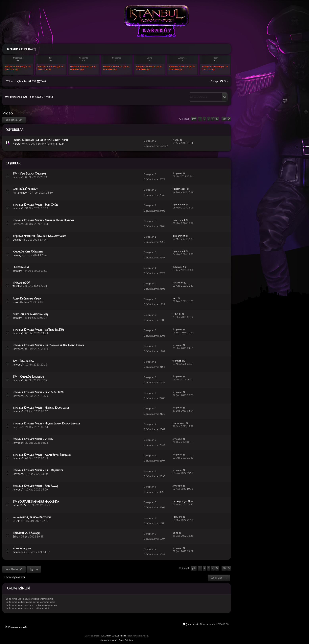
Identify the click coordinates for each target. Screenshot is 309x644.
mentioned (19, 552)
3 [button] (209, 119)
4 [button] (213, 119)
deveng (17, 240)
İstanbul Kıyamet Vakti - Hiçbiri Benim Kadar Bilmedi (46, 423)
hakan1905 (19, 505)
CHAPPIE (18, 521)
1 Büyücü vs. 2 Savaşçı (26, 533)
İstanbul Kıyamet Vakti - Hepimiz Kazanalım (41, 408)
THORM (17, 271)
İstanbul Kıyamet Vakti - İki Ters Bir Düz (38, 330)
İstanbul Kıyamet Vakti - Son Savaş (35, 486)
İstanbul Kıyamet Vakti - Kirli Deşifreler (38, 470)
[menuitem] (32, 81)
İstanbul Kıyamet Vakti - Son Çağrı (35, 205)
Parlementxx (20, 193)
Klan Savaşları (22, 548)
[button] (194, 119)
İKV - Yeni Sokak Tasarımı (29, 174)
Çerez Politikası (126, 640)
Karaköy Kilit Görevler (28, 251)
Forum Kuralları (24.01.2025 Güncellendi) (40, 140)
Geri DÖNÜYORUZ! (25, 189)
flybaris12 (178, 267)
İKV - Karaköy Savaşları (28, 377)
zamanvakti (179, 423)
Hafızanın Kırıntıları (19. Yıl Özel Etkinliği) (18, 68)
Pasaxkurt (178, 283)
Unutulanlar (21, 267)
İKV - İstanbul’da (23, 361)
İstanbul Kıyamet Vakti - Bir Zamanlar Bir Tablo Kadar (48, 345)
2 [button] (204, 119)
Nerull (16, 144)
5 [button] (217, 119)
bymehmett (179, 204)
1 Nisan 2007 (21, 283)
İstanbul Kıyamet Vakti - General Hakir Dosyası (43, 220)
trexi (15, 302)
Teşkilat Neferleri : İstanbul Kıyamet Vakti (39, 236)
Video (8, 113)
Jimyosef (18, 177)
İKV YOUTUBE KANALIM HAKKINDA (36, 502)
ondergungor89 (181, 501)
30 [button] (224, 119)
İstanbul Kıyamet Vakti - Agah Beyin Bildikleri (42, 455)
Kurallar (59, 144)
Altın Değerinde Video (27, 298)
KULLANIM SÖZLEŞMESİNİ (113, 636)
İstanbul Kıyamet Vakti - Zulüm (33, 439)
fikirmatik (178, 361)
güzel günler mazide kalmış (30, 314)
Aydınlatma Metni (109, 640)
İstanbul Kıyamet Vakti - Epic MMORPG (38, 392)
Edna (16, 537)
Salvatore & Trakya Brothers (32, 517)
